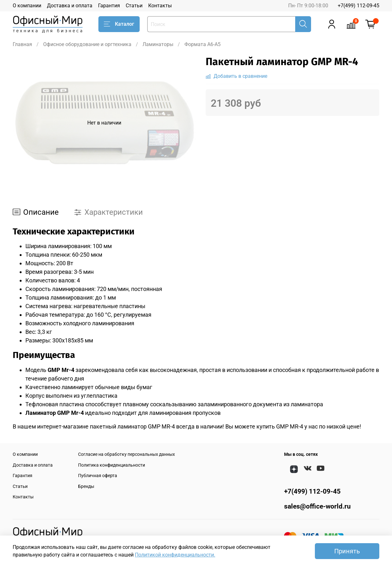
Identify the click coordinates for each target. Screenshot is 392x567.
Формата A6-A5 (203, 44)
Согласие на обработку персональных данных (126, 454)
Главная (22, 44)
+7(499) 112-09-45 (359, 6)
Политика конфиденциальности (112, 465)
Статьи (134, 6)
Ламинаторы (158, 44)
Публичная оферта (98, 476)
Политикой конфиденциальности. (175, 555)
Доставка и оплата (70, 6)
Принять (347, 551)
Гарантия (109, 6)
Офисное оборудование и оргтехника (87, 44)
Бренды (86, 486)
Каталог (119, 24)
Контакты (160, 6)
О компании (27, 6)
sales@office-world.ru (317, 506)
